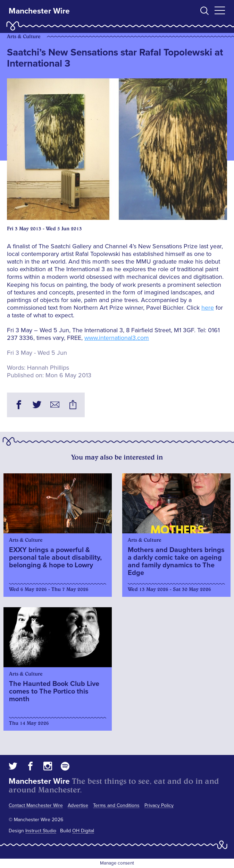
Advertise (78, 805)
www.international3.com (117, 338)
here (208, 308)
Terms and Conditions (116, 805)
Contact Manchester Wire (36, 805)
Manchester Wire (39, 11)
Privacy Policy (159, 805)
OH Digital (83, 831)
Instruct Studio (41, 831)
